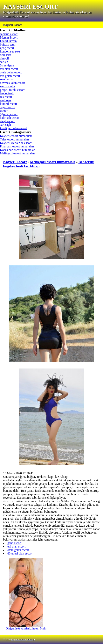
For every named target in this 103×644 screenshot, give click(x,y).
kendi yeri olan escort (13, 128)
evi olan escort (9, 69)
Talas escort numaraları (14, 139)
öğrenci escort (9, 114)
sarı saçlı (5, 125)
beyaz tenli (7, 93)
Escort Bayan (8, 41)
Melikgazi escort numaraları (17, 153)
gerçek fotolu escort (12, 90)
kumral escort (9, 104)
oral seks (5, 55)
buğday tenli (8, 44)
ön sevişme (7, 65)
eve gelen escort (10, 76)
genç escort (7, 48)
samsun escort (9, 34)
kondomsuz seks (10, 51)
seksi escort (7, 79)
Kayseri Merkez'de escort (16, 143)
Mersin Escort (9, 37)
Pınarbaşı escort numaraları (17, 146)
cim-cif (4, 58)
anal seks (6, 100)
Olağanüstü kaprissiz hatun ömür (26, 627)
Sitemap (31, 639)
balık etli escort (10, 118)
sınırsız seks (8, 86)
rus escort (6, 97)
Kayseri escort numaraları (16, 136)
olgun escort (8, 107)
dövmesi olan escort (12, 83)
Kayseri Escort (12, 25)
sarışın (4, 62)
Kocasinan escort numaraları (18, 150)
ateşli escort (7, 121)
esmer (4, 111)
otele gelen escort (11, 72)
